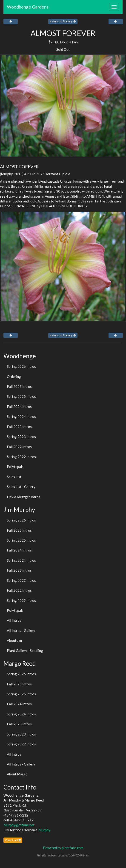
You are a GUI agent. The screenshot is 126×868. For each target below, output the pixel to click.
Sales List (14, 477)
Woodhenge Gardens (28, 7)
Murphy (44, 830)
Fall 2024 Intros (19, 407)
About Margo (17, 774)
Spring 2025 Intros (21, 396)
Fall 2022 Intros (19, 447)
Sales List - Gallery (21, 487)
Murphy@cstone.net (19, 825)
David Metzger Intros (24, 497)
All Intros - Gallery (21, 630)
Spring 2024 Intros (21, 416)
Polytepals (15, 467)
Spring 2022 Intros (21, 457)
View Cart (13, 840)
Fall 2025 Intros (19, 386)
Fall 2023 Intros (19, 427)
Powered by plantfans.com (63, 848)
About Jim (14, 640)
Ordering (14, 377)
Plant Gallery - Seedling (25, 651)
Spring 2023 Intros (21, 437)
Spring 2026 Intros (21, 366)
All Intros (14, 620)
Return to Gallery (63, 21)
